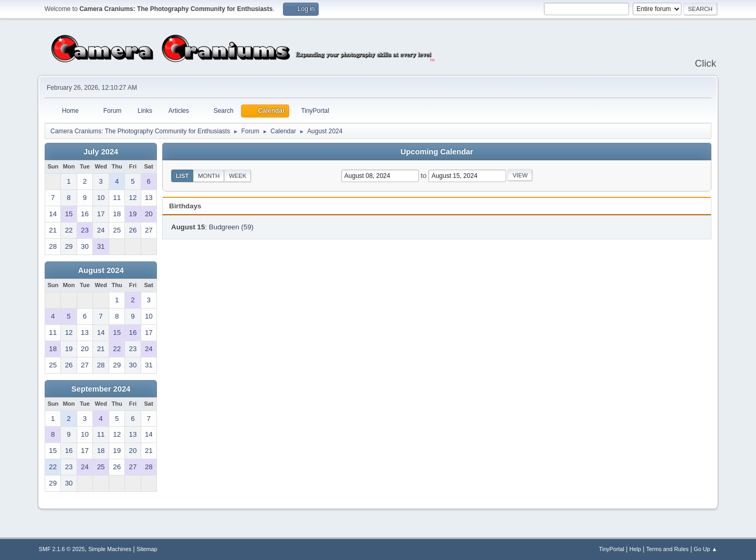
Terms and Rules (668, 549)
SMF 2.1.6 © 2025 (62, 549)
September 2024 (101, 389)
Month (209, 176)
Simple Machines (110, 549)
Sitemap (147, 549)
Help (635, 549)
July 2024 (101, 152)
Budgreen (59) (231, 227)
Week (238, 176)
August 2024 (101, 270)
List (182, 176)
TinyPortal (612, 549)
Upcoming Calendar (437, 152)
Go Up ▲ (705, 549)
